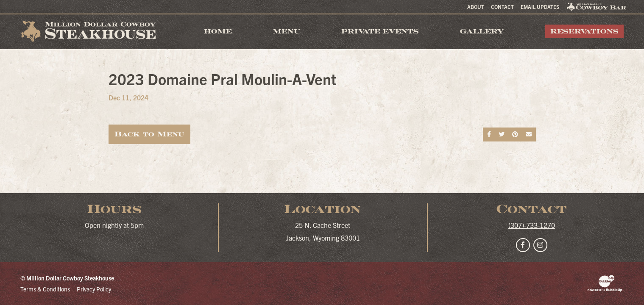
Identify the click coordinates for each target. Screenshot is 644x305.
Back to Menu (149, 134)
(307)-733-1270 (532, 225)
